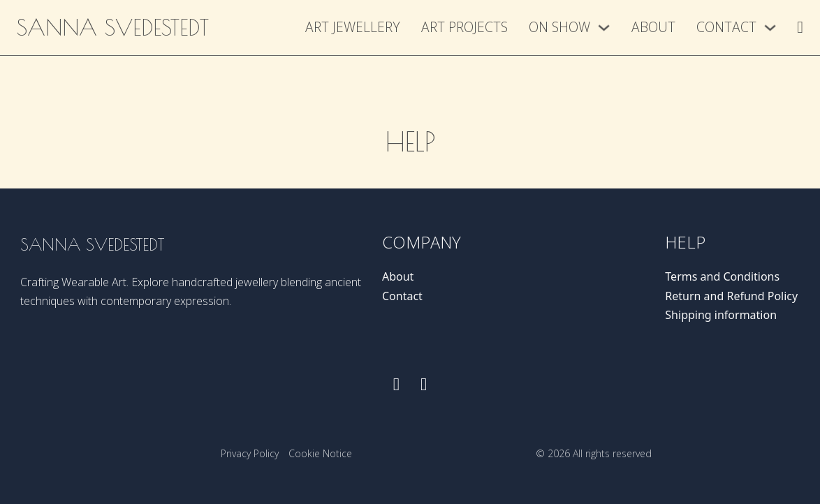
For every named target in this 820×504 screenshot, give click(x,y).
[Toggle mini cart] (800, 27)
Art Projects (464, 27)
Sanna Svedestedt (113, 27)
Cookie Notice (320, 453)
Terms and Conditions (722, 276)
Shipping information (721, 315)
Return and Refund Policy (731, 296)
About (653, 27)
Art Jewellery (353, 27)
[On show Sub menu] (604, 28)
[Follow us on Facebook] (396, 384)
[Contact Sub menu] (770, 28)
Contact (726, 27)
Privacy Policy (250, 453)
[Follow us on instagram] (424, 384)
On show (559, 27)
